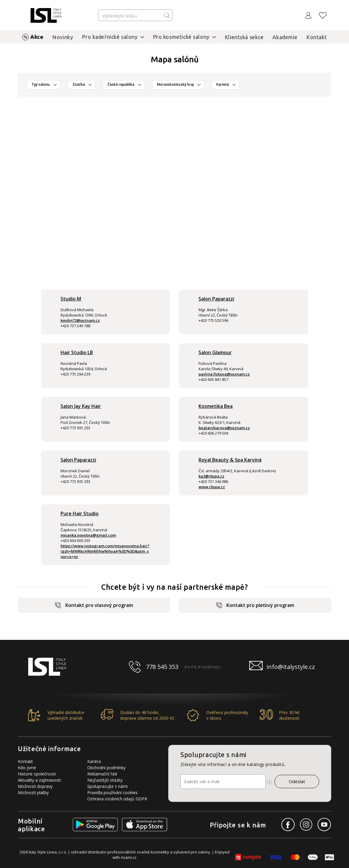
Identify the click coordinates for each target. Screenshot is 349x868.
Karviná (223, 84)
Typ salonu (41, 84)
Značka (79, 84)
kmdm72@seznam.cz (80, 320)
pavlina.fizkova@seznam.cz (224, 374)
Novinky (63, 37)
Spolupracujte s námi (107, 786)
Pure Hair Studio (80, 514)
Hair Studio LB (77, 352)
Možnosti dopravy (35, 786)
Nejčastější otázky (105, 780)
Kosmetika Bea (216, 406)
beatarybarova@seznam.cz (224, 428)
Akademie (285, 37)
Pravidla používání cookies (112, 793)
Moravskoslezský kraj (175, 84)
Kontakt (317, 37)
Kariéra (94, 761)
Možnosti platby (33, 793)
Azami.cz (129, 857)
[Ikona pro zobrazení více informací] (269, 782)
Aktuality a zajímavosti (39, 780)
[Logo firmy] (46, 15)
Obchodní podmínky (106, 768)
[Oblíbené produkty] (323, 15)
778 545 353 (162, 667)
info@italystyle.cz (291, 667)
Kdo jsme (27, 768)
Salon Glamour (215, 352)
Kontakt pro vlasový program (94, 605)
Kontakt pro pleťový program (255, 605)
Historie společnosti (37, 774)
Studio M (71, 299)
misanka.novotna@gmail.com (88, 535)
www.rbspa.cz (212, 487)
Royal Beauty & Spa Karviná (230, 460)
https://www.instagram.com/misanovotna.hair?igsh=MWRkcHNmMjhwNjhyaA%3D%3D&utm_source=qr (105, 551)
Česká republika (121, 84)
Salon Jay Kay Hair (81, 406)
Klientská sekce (244, 37)
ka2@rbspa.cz (211, 476)
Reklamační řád (102, 774)
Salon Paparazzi (216, 299)
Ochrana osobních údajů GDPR (117, 799)
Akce (37, 37)
